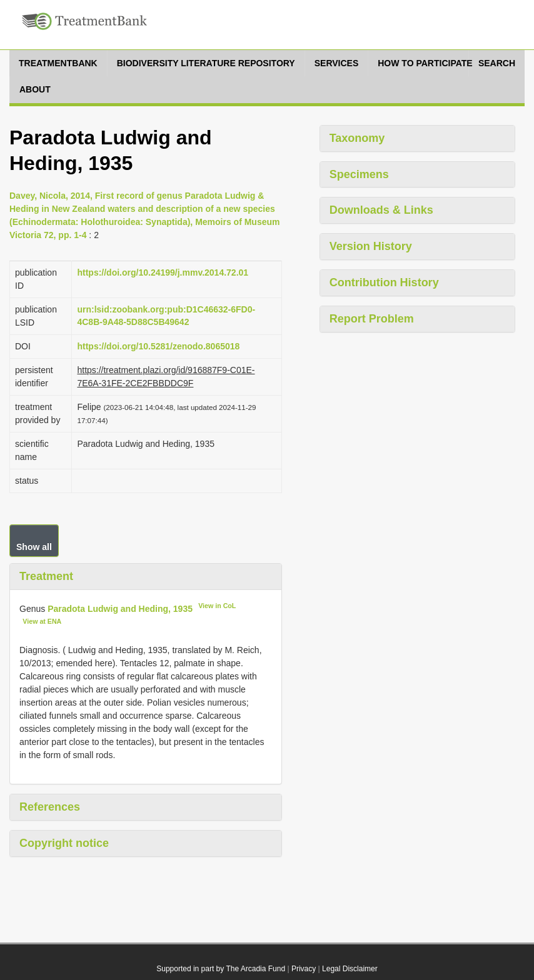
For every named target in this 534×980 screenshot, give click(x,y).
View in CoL (217, 606)
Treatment (46, 576)
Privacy (304, 969)
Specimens (359, 174)
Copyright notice (64, 843)
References (50, 807)
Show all (34, 547)
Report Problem (372, 319)
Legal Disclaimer (350, 969)
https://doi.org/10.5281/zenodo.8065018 (158, 346)
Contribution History (384, 282)
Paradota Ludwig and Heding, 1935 (120, 608)
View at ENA (42, 621)
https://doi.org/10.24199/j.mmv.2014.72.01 (163, 272)
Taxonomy (357, 138)
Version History (371, 246)
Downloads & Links (381, 210)
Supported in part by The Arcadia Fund (221, 969)
